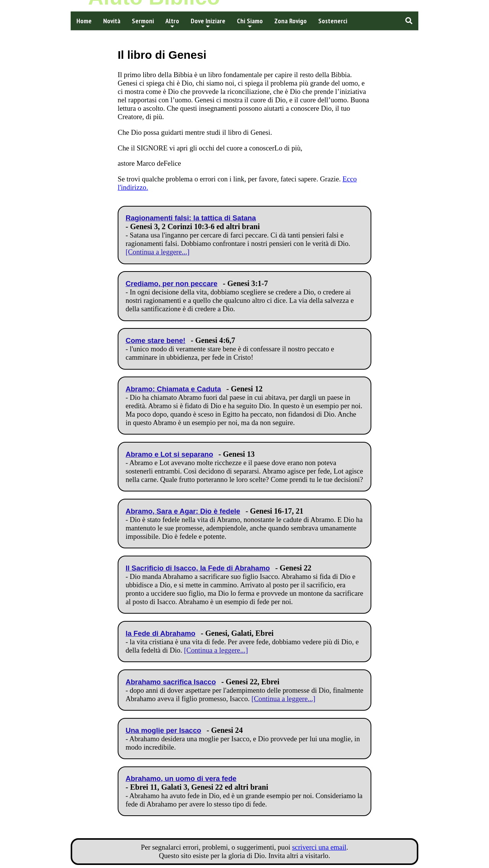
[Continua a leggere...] (158, 252)
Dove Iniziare (208, 23)
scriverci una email (319, 847)
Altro (172, 23)
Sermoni (143, 23)
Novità (112, 21)
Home (84, 21)
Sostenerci (333, 21)
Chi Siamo (250, 23)
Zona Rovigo (291, 21)
